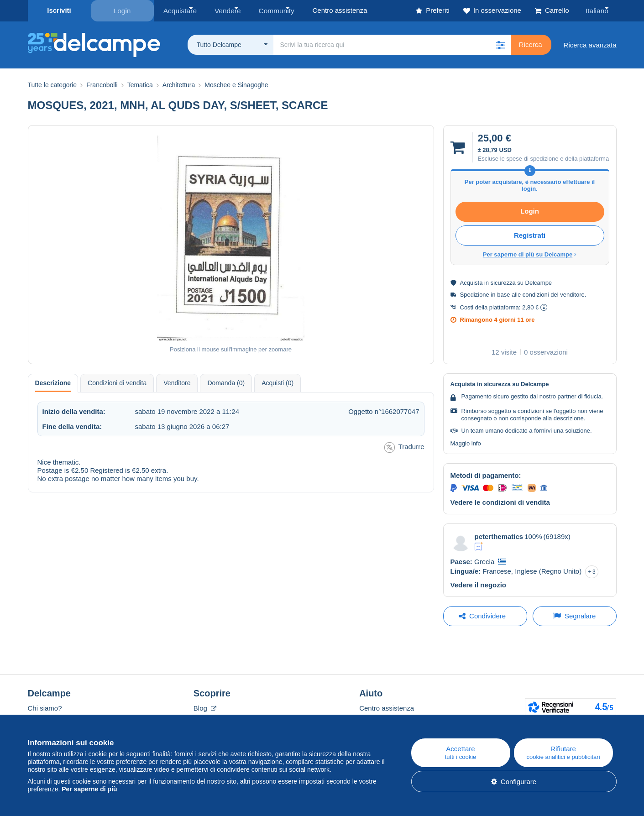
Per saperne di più (89, 789)
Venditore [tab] (177, 382)
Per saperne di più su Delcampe (530, 254)
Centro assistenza (387, 707)
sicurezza (503, 282)
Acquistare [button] (179, 10)
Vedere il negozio (479, 584)
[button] (501, 44)
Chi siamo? (45, 707)
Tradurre (404, 447)
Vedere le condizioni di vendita (500, 502)
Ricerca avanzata (590, 44)
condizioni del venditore (554, 294)
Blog (205, 707)
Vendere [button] (224, 10)
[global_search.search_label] (392, 44)
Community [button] (270, 10)
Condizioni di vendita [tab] (117, 382)
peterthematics (499, 536)
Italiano (598, 10)
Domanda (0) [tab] (226, 382)
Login (122, 10)
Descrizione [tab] (53, 382)
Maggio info (466, 442)
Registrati (530, 234)
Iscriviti (59, 10)
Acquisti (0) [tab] (277, 382)
